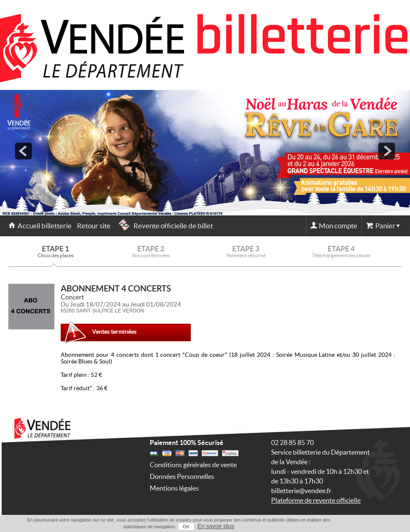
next (387, 151)
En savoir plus (216, 526)
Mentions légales (174, 488)
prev (23, 151)
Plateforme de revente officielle (316, 500)
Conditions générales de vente (193, 465)
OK (186, 527)
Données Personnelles (182, 476)
